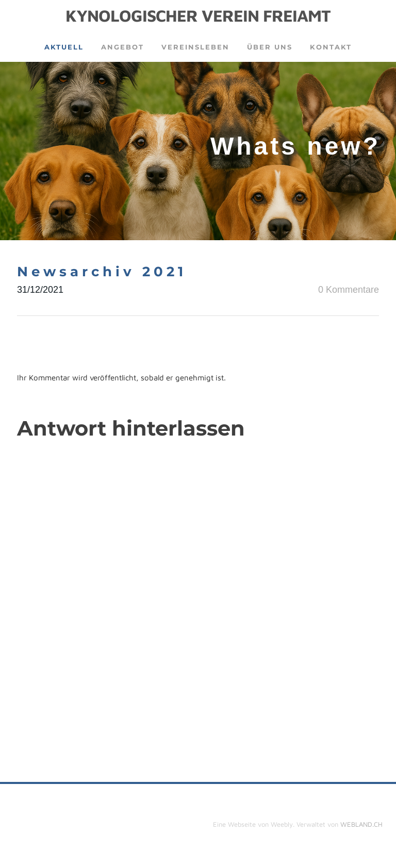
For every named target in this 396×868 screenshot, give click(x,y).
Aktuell (64, 47)
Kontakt (331, 47)
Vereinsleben (195, 47)
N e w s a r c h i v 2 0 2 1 (100, 272)
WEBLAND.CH (361, 824)
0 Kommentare (349, 290)
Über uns (270, 47)
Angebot (122, 47)
